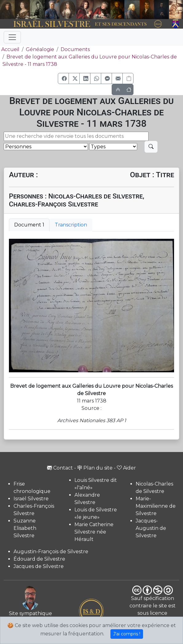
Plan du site (95, 468)
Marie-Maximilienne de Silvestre (156, 506)
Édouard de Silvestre (39, 559)
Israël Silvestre (31, 499)
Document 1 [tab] (29, 225)
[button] (63, 78)
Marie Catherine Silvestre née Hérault (94, 532)
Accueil (10, 49)
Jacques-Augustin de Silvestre (151, 528)
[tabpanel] (91, 306)
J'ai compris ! (127, 634)
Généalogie (40, 49)
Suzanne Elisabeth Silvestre (25, 528)
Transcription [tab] (71, 225)
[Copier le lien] (128, 78)
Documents (75, 49)
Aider (126, 468)
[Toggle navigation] (12, 37)
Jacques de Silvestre (39, 566)
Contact (60, 468)
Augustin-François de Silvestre (51, 552)
